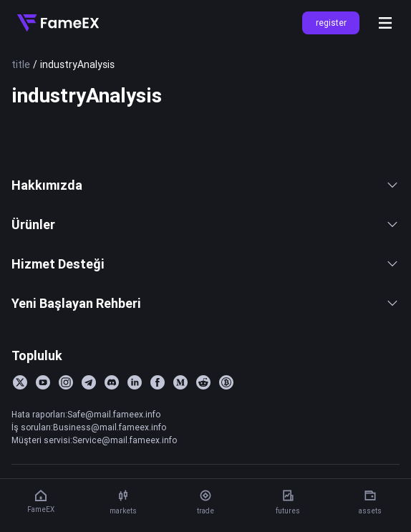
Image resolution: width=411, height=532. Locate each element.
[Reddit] (203, 382)
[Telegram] (89, 382)
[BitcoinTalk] (226, 382)
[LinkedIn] (135, 382)
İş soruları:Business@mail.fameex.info (89, 427)
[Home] (58, 23)
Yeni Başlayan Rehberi (205, 303)
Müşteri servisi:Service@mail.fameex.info (94, 440)
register (331, 23)
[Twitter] (20, 382)
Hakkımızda (205, 185)
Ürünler (205, 224)
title (21, 64)
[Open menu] (385, 23)
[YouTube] (43, 382)
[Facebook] (158, 382)
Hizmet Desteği (205, 264)
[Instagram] (66, 382)
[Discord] (112, 382)
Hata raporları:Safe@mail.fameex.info (86, 414)
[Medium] (180, 382)
